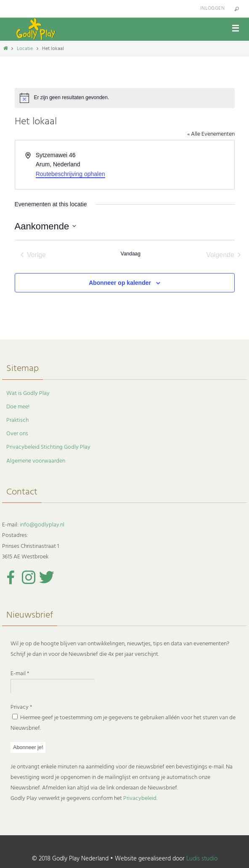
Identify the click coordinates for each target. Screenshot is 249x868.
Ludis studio (202, 859)
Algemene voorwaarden (36, 461)
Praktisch (17, 420)
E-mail (20, 674)
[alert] (125, 98)
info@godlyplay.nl (42, 525)
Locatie (25, 49)
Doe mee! (18, 407)
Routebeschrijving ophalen (70, 174)
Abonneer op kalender (120, 283)
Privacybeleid (140, 798)
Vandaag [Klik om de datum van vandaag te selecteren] (131, 254)
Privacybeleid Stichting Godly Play (48, 447)
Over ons (17, 434)
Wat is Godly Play (28, 393)
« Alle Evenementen (211, 134)
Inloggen (212, 8)
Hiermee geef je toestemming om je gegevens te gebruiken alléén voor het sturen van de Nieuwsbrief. (123, 723)
